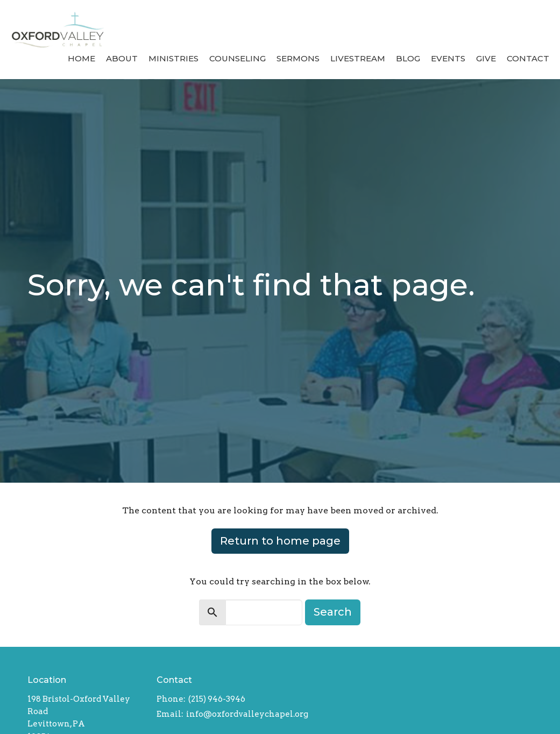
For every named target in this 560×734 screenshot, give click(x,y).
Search (333, 612)
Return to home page (280, 541)
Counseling (238, 58)
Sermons (298, 58)
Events (448, 58)
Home (81, 58)
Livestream (358, 58)
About (122, 58)
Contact (528, 58)
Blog (408, 58)
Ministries (173, 58)
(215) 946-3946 (217, 699)
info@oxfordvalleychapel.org (247, 714)
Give (486, 58)
